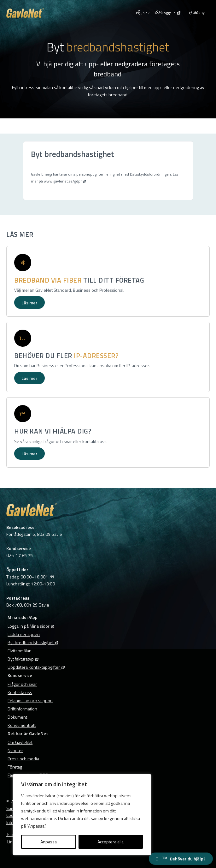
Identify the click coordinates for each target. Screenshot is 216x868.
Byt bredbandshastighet (33, 642)
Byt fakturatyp (23, 659)
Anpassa (49, 842)
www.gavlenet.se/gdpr (65, 181)
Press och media (23, 759)
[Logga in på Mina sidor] (168, 12)
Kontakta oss (20, 692)
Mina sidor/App (23, 617)
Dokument (17, 717)
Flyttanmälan (20, 651)
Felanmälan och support (30, 700)
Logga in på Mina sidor (31, 626)
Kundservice (20, 675)
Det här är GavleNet (28, 733)
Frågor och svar (22, 684)
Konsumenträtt (22, 725)
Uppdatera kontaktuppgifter (36, 667)
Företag (15, 767)
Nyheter (15, 750)
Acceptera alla (111, 842)
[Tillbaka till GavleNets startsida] (70, 13)
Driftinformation (22, 709)
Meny (197, 12)
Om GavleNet (20, 742)
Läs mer (29, 303)
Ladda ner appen (24, 634)
